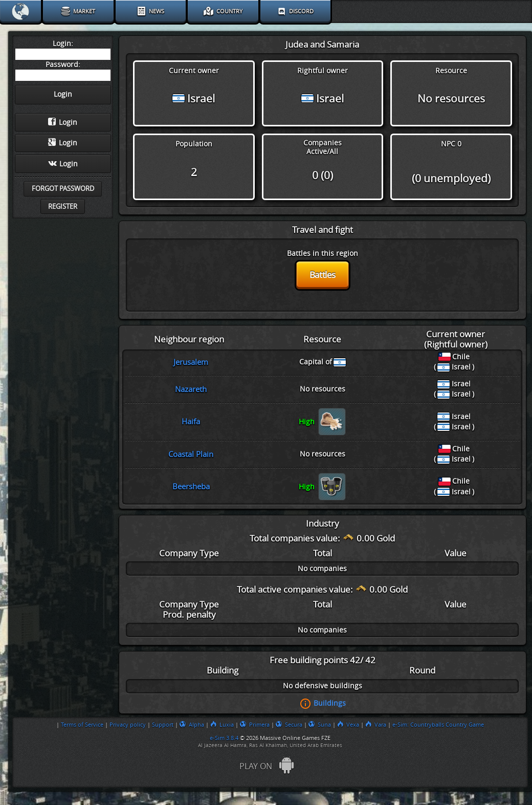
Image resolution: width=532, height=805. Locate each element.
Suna (320, 725)
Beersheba (191, 487)
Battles (323, 275)
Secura (289, 725)
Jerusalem (191, 362)
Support (163, 725)
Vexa (348, 725)
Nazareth (191, 389)
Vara (376, 725)
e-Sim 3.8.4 (224, 738)
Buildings (330, 703)
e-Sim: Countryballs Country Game (438, 725)
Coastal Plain (191, 454)
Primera (255, 725)
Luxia (222, 725)
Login (63, 122)
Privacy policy (128, 725)
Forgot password (63, 189)
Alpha (192, 725)
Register (63, 206)
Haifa (191, 422)
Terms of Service (82, 725)
